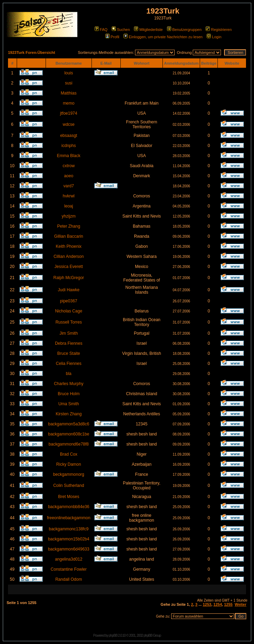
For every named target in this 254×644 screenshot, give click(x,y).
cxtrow (69, 166)
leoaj (69, 206)
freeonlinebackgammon (69, 518)
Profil (112, 37)
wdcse (69, 124)
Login (214, 37)
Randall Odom (69, 579)
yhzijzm (69, 216)
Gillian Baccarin (69, 236)
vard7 (69, 186)
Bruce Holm (69, 394)
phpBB (113, 635)
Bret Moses (69, 497)
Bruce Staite (69, 353)
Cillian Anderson (69, 256)
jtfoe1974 (69, 113)
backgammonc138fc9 (69, 529)
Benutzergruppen (184, 30)
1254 (217, 604)
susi (69, 83)
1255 (228, 604)
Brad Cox (69, 454)
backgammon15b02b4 (69, 539)
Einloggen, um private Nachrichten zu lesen (163, 37)
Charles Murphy (69, 384)
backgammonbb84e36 (69, 507)
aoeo (69, 176)
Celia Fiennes (69, 364)
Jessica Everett (69, 267)
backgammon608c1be (69, 434)
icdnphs (69, 146)
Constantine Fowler (69, 569)
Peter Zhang (69, 226)
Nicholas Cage (69, 311)
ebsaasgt (69, 136)
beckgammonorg (69, 474)
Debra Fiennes (69, 343)
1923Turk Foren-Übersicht (32, 52)
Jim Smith (69, 333)
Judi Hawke (69, 290)
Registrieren (219, 30)
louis (69, 73)
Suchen (121, 30)
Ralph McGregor (69, 278)
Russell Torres (69, 322)
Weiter (241, 604)
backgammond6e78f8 (69, 444)
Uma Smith (69, 404)
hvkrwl (69, 196)
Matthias (69, 93)
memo (69, 103)
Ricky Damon (69, 464)
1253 (207, 604)
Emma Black (69, 156)
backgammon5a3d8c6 (69, 424)
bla (69, 374)
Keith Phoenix (69, 246)
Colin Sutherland (69, 486)
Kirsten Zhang (69, 414)
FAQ (101, 30)
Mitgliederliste (148, 30)
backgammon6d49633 (69, 549)
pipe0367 (69, 301)
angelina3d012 (69, 559)
